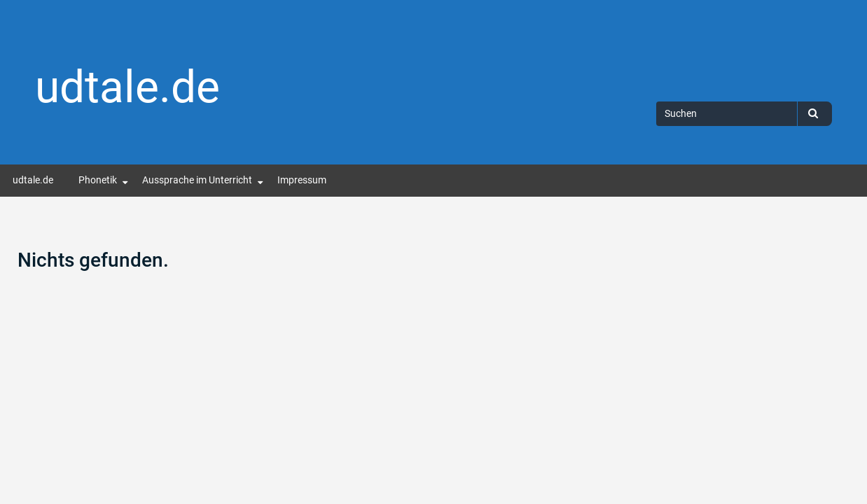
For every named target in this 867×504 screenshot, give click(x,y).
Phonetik (98, 180)
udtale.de (127, 87)
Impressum (302, 180)
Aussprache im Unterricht (197, 180)
